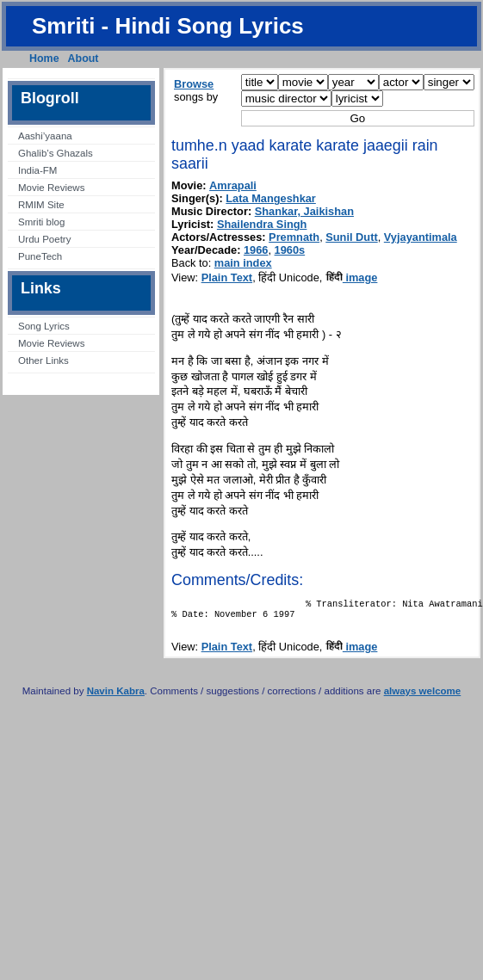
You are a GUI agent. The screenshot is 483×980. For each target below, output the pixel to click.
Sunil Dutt (351, 237)
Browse (194, 84)
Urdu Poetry (44, 239)
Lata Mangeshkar (271, 198)
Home (44, 59)
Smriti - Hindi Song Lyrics (168, 26)
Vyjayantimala (421, 237)
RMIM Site (41, 205)
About (84, 59)
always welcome (423, 696)
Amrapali (233, 185)
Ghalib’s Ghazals (56, 153)
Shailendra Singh (262, 224)
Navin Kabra (116, 696)
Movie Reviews (51, 188)
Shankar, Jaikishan (304, 211)
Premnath (294, 237)
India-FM (37, 170)
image (352, 277)
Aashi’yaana (45, 136)
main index (243, 263)
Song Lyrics (44, 326)
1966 (256, 250)
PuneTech (40, 256)
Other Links (43, 361)
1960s (290, 250)
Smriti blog (41, 222)
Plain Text (227, 277)
